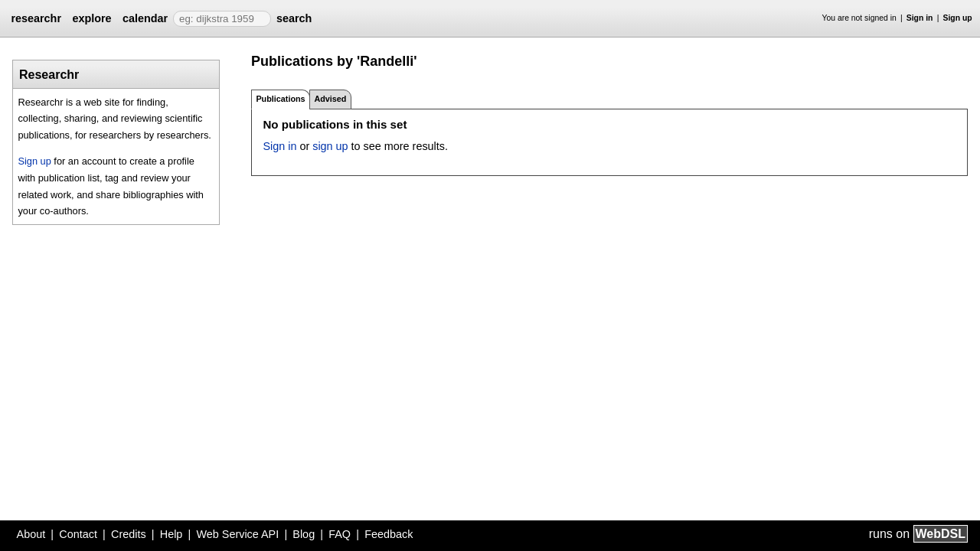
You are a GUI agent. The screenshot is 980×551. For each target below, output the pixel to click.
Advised (330, 99)
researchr (36, 18)
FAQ (340, 534)
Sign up (958, 18)
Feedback (389, 534)
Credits (129, 534)
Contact (78, 534)
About (31, 534)
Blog (304, 534)
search (294, 18)
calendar (145, 18)
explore (91, 18)
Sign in (920, 18)
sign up (330, 146)
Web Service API (237, 534)
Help (171, 534)
